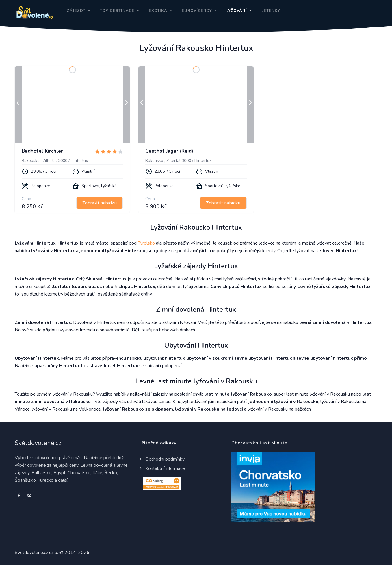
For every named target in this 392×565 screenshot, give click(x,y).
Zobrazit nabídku (100, 203)
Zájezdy (76, 11)
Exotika (158, 11)
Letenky (271, 11)
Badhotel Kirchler (42, 151)
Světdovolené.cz (38, 443)
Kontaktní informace (162, 468)
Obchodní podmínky (161, 459)
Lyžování (237, 11)
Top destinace (117, 11)
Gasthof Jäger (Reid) (169, 151)
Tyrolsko (146, 243)
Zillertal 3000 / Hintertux (65, 161)
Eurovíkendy (197, 11)
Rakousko (31, 161)
